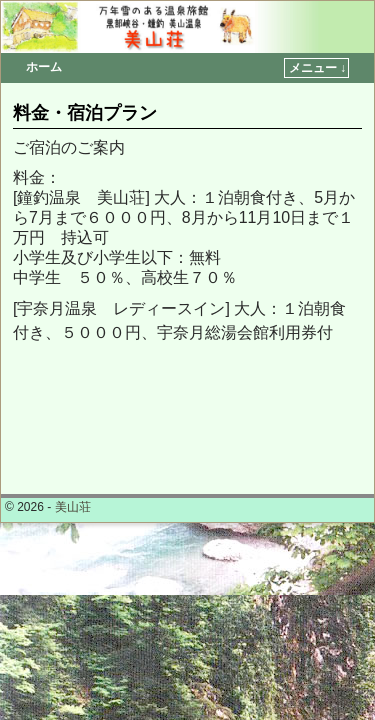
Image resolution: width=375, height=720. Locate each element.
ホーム (44, 67)
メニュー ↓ (317, 68)
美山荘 (73, 507)
